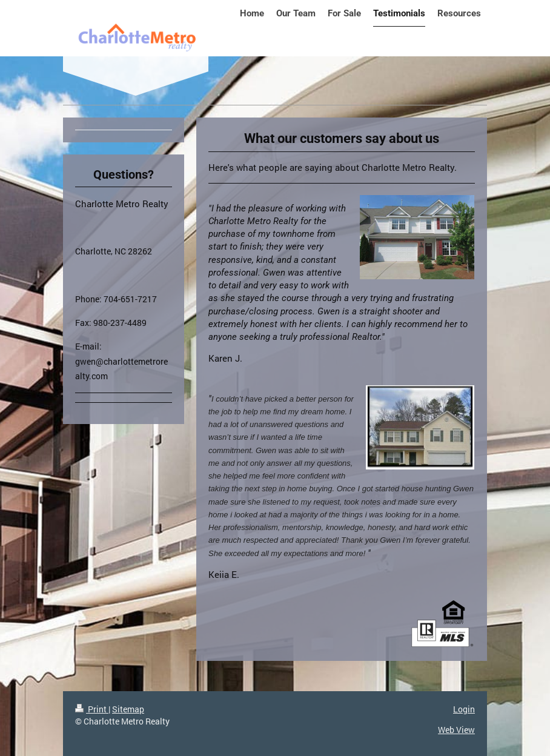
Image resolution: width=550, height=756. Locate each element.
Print (92, 709)
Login (464, 709)
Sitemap (128, 709)
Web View (456, 730)
